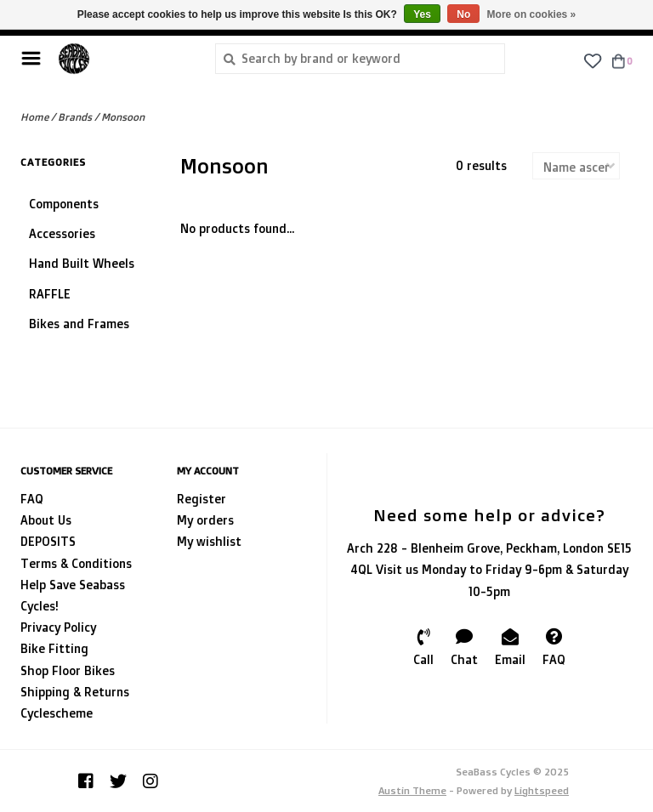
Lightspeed (542, 790)
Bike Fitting (54, 648)
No (463, 14)
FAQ (32, 499)
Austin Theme (412, 790)
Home (34, 117)
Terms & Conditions (76, 563)
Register (202, 499)
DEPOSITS (48, 541)
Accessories (62, 233)
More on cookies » (532, 14)
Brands (75, 117)
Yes (422, 14)
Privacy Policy (58, 627)
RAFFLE (50, 294)
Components (64, 204)
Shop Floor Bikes (68, 670)
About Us (46, 520)
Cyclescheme (57, 713)
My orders (205, 520)
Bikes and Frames (79, 324)
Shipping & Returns (75, 692)
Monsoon (123, 117)
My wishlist (209, 541)
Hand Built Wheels (82, 263)
